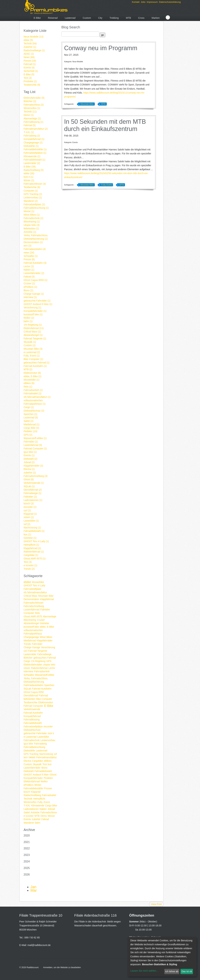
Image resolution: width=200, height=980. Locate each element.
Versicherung (48, 647)
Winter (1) (29, 180)
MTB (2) (28, 369)
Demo (44, 816)
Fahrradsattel (49, 795)
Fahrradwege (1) (33, 493)
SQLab (27, 689)
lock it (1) (29, 177)
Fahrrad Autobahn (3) (35, 263)
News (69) (29, 57)
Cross (141, 18)
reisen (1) (29, 517)
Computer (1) (31, 191)
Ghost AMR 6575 (33, 616)
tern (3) (28, 246)
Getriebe (44, 623)
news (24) (29, 253)
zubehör (36, 819)
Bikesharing (30, 620)
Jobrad (51, 809)
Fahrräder (37, 644)
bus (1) (27, 534)
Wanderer (29, 823)
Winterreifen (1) (32, 108)
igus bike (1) (30, 452)
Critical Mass (31, 596)
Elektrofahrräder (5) (34, 98)
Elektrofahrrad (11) (34, 328)
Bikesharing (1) (32, 222)
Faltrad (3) (29, 277)
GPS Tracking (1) (33, 194)
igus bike (28, 744)
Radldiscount (33, 967)
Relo (38, 613)
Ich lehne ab (172, 971)
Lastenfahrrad (32, 609)
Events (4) (29, 68)
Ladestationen (31, 809)
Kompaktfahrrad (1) (34, 139)
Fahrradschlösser (34, 603)
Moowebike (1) (32, 380)
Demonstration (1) (33, 242)
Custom (87, 18)
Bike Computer (44, 699)
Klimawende (38, 806)
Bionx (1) (28, 290)
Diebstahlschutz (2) (34, 411)
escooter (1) (30, 507)
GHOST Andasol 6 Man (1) (38, 304)
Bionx (44, 768)
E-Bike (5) (29, 74)
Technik (28, 799)
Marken (156, 18)
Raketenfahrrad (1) (34, 552)
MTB (128, 18)
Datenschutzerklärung (170, 2)
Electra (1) (29, 469)
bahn (38, 823)
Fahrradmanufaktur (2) (36, 129)
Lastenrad (70, 18)
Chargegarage (31, 637)
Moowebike (38, 582)
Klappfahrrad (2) (32, 548)
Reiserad (53, 18)
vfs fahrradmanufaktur (35, 592)
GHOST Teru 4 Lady (35, 585)
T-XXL (27, 806)
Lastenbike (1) (31, 521)
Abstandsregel (31, 623)
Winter (38, 785)
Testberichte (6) (32, 187)
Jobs (143, 2)
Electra (27, 761)
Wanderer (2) (31, 201)
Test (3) (28, 78)
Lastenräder (30, 654)
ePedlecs (29, 785)
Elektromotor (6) (32, 373)
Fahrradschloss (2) (34, 105)
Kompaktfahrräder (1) (35, 311)
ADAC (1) (29, 54)
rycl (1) (27, 510)
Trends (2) (29, 569)
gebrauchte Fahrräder (35, 733)
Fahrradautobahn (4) (35, 249)
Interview (28, 671)
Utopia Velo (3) (32, 225)
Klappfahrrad (47, 599)
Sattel (27, 812)
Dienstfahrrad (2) (33, 490)
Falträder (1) (30, 497)
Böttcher (28, 658)
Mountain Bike (46, 596)
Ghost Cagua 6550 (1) (36, 280)
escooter (48, 726)
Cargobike (37, 761)
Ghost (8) (29, 479)
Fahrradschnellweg (34, 606)
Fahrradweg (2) (32, 136)
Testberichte (31, 702)
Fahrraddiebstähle (33, 788)
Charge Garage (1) (34, 294)
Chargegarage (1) (33, 143)
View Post (156, 904)
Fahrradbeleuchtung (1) (36, 208)
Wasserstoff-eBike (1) (35, 438)
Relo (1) (28, 387)
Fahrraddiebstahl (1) (35, 160)
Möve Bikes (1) (32, 215)
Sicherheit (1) (31, 71)
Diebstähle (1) (31, 146)
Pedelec (48, 778)
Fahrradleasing (32, 720)
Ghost (53, 774)
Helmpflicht (39, 799)
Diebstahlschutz (32, 730)
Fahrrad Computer (33, 706)
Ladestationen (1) (33, 500)
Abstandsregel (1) (33, 335)
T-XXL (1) (29, 132)
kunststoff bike (31, 627)
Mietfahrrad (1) (32, 424)
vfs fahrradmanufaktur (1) (37, 397)
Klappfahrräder (45, 640)
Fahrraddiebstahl (33, 723)
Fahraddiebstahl (43, 771)
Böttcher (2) (30, 101)
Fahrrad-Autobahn (42, 689)
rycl (26, 651)
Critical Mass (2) (32, 332)
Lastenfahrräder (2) (34, 273)
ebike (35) (29, 173)
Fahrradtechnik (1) (33, 218)
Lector (52, 668)
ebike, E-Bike (47, 627)
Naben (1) (29, 270)
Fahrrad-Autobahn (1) (35, 366)
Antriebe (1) (30, 232)
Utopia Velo (49, 665)
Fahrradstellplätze (33, 726)
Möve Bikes (46, 637)
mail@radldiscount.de (39, 945)
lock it (51, 733)
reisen (27, 668)
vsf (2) (27, 524)
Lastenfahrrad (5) (33, 445)
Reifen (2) (29, 318)
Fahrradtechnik (32, 740)
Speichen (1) (30, 414)
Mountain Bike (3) (33, 349)
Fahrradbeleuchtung (34, 747)
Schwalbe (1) (31, 256)
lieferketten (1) (31, 228)
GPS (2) (28, 435)
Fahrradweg (40, 744)
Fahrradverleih (42, 671)
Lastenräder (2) (32, 163)
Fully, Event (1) (32, 356)
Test (45, 764)
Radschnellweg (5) (34, 170)
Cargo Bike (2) (31, 428)
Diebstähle (29, 751)
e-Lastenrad (30, 737)
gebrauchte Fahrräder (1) (37, 301)
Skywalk (37, 764)
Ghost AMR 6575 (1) (35, 559)
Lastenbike (43, 737)
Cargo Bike (51, 806)
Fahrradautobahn (34, 685)
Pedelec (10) (30, 431)
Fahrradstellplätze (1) (35, 153)
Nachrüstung (46, 754)
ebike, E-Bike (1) (33, 376)
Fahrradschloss (49, 812)
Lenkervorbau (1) (33, 198)
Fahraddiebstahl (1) (34, 531)
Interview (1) (30, 297)
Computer (29, 613)
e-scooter (29, 816)
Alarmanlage (50, 616)
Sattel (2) (29, 421)
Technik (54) (30, 43)
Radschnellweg (32, 795)
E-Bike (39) (30, 167)
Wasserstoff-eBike (45, 675)
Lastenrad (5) (31, 418)
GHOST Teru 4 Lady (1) (36, 541)
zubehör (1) (30, 473)
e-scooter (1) (30, 565)
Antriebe (35, 812)
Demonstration (32, 599)
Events (27, 819)
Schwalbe (29, 675)
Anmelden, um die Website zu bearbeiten (62, 967)
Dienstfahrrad (31, 696)
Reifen (44, 781)
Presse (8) (29, 259)
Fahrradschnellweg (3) (36, 476)
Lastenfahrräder (32, 768)
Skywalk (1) (30, 342)
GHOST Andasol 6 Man (36, 775)
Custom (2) (30, 345)
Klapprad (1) (30, 514)
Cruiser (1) (29, 283)
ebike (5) (28, 40)
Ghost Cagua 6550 (34, 692)
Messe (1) (29, 211)
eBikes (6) (29, 383)
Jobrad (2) (29, 462)
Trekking (114, 18)
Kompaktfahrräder (33, 778)
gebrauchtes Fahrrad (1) (37, 363)
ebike (27, 582)
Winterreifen (30, 802)
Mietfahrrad (30, 640)
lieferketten (30, 699)
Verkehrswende (32, 709)
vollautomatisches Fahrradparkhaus (33, 632)
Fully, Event (44, 802)
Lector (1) (29, 266)
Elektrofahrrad (32, 781)
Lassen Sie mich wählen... (144, 971)
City (100, 18)
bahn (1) (28, 321)
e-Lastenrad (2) (32, 352)
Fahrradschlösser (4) (35, 184)
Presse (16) (30, 61)
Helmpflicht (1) (31, 545)
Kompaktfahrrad (32, 716)
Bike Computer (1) (33, 359)
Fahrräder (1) (31, 442)
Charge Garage (32, 647)
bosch (27, 792)
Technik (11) (30, 112)
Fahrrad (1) (30, 64)
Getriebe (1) (30, 538)
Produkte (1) (30, 81)
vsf (55, 754)
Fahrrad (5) (30, 125)
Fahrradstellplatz (33, 589)
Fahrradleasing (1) (33, 122)
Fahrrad (44, 695)
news (32, 757)
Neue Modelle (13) (34, 37)
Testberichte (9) (32, 85)
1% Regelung (38, 661)
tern (26, 757)
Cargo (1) (29, 407)
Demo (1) (29, 115)
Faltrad (45, 819)
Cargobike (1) (31, 555)
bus (50, 764)
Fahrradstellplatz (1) (34, 204)
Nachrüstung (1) (32, 528)
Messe (51, 816)
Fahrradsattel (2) (33, 393)
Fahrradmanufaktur (46, 757)
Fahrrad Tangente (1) (35, 338)
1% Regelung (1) (33, 325)
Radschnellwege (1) (34, 50)
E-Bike (37, 18)
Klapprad (36, 792)
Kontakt (136, 2)
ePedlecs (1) (30, 287)
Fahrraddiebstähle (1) (35, 149)
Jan (33, 887)
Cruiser (41, 620)
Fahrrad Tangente (38, 651)
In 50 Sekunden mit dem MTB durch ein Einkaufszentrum (105, 125)
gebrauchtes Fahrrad (45, 658)
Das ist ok (187, 971)
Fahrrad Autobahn (33, 713)
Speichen (49, 685)
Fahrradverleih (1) (33, 390)
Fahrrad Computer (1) (35, 448)
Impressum (152, 2)
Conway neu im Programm (101, 48)
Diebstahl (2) (30, 459)
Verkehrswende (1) (34, 483)
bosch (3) (29, 503)
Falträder (45, 610)
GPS (49, 661)
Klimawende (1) (32, 156)
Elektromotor (46, 702)
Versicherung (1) (33, 308)
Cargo (27, 661)
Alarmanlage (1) (32, 118)
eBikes (48, 761)
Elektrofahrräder (33, 664)
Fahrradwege (44, 654)
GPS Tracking (31, 754)
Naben (43, 809)
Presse (48, 788)
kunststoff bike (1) (33, 314)
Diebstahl (29, 771)
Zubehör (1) (30, 47)
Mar (34, 890)
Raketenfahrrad (39, 668)
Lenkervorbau (48, 740)
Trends (27, 644)
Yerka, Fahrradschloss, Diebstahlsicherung (36, 680)
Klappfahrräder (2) (33, 466)
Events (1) (29, 455)
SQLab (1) (29, 486)
